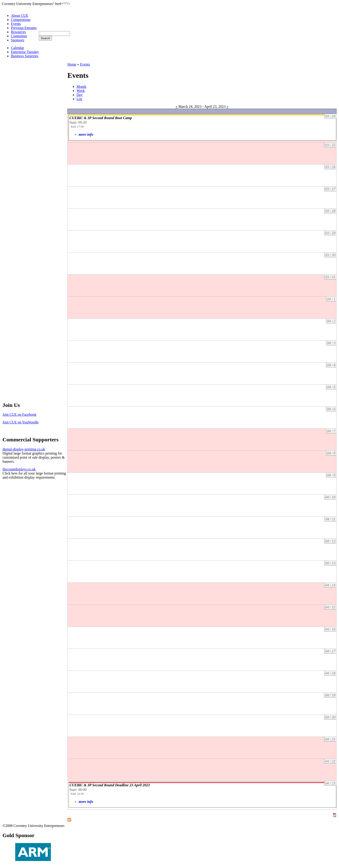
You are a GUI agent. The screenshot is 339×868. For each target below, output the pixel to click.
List (79, 99)
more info (86, 134)
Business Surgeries (25, 56)
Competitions (21, 20)
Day (80, 95)
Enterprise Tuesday (25, 52)
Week (81, 91)
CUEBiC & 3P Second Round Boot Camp (101, 118)
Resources (18, 32)
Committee (19, 36)
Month (81, 87)
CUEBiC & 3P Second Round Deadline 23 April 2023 (110, 785)
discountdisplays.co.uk (19, 469)
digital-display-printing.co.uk (24, 449)
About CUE (20, 16)
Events (16, 24)
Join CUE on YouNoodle (21, 422)
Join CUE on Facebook (19, 414)
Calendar (17, 48)
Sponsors (18, 40)
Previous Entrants (24, 28)
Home (72, 64)
